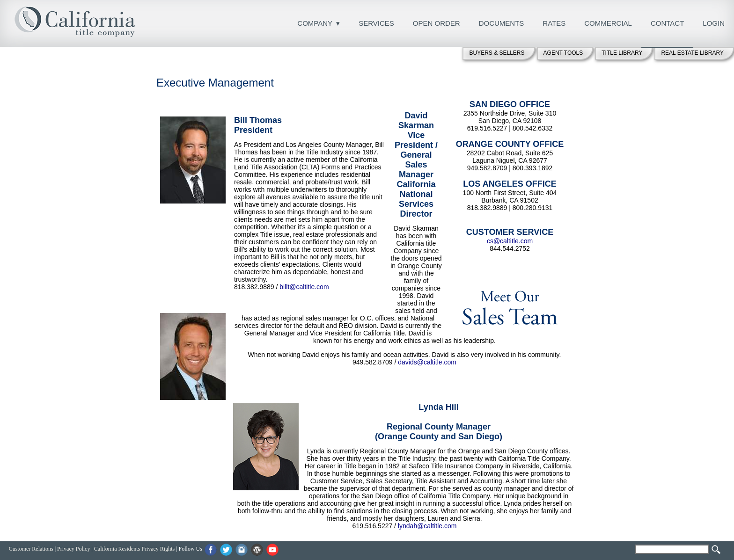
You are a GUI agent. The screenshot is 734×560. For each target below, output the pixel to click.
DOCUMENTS (502, 23)
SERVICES (376, 23)
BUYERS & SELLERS (497, 53)
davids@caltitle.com (427, 362)
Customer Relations (31, 549)
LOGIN (714, 23)
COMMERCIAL (608, 23)
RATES (554, 23)
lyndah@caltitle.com (427, 526)
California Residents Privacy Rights (134, 549)
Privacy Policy (73, 549)
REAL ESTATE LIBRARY (692, 53)
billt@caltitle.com (304, 287)
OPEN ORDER (437, 23)
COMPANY (315, 23)
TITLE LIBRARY (622, 53)
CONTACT (667, 23)
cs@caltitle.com (510, 241)
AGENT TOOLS (563, 53)
